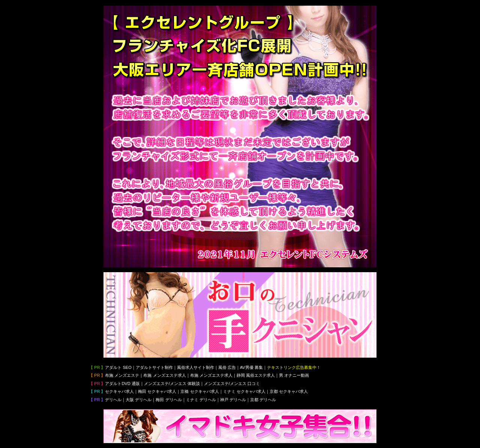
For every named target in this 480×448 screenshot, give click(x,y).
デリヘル (113, 400)
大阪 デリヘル (139, 400)
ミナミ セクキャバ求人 (244, 391)
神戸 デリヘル (233, 400)
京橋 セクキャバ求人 (199, 391)
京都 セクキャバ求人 (289, 391)
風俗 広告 (227, 367)
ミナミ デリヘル (201, 400)
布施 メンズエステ (122, 375)
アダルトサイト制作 (154, 367)
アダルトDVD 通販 (122, 384)
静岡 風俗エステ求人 (256, 375)
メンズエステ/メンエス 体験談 (172, 384)
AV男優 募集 (251, 367)
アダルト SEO (118, 367)
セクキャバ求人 (119, 391)
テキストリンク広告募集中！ (294, 367)
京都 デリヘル (263, 400)
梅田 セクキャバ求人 (157, 391)
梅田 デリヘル (169, 400)
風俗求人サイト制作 (196, 367)
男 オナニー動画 (294, 375)
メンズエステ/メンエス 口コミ (232, 384)
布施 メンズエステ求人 (164, 375)
